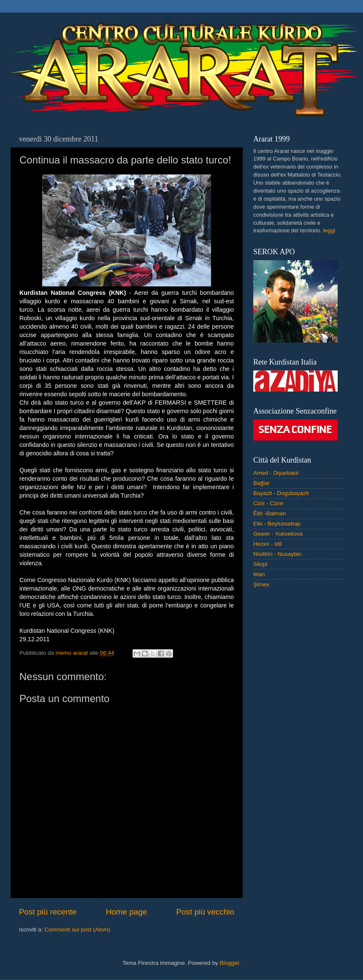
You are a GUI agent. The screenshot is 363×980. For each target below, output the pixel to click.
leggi (329, 230)
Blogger (229, 963)
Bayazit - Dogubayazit (281, 493)
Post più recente (48, 912)
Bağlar (261, 483)
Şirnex (261, 584)
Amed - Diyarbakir (276, 473)
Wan (259, 574)
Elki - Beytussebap (277, 524)
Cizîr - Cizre (268, 503)
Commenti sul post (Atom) (77, 930)
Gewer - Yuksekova (278, 534)
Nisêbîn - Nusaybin (277, 554)
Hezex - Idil (268, 544)
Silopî (260, 564)
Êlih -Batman (270, 513)
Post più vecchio (205, 912)
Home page (127, 912)
